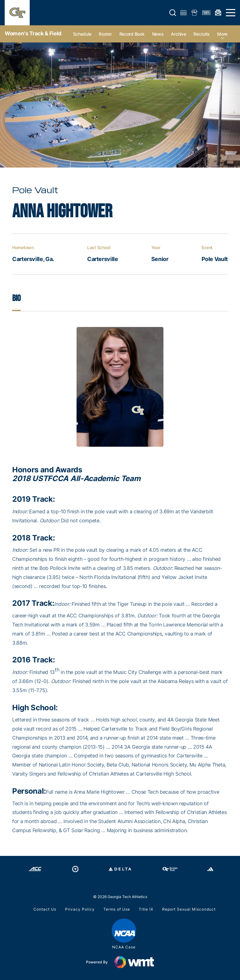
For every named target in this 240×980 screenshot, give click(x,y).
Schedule (82, 34)
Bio (16, 298)
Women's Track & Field (33, 33)
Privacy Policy (80, 909)
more (222, 34)
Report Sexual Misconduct (189, 909)
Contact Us (45, 909)
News (158, 34)
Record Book (132, 34)
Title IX (146, 909)
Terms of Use (117, 909)
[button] (173, 13)
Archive (178, 34)
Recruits (202, 34)
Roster (105, 34)
